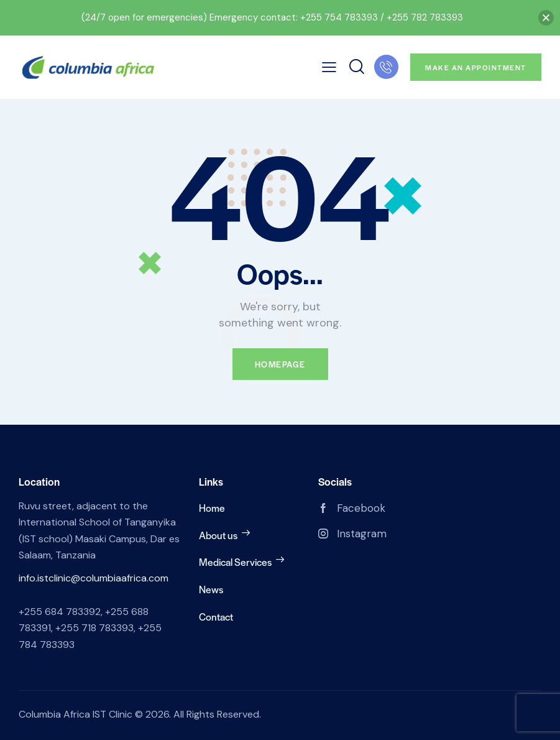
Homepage (280, 364)
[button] (546, 18)
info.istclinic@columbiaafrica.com (94, 578)
